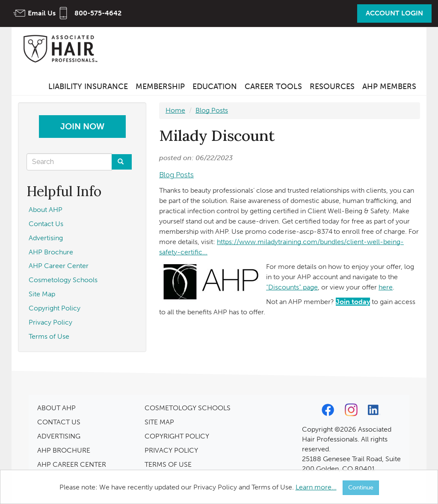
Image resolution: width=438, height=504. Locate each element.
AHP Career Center (59, 266)
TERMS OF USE (168, 464)
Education (215, 86)
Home (175, 110)
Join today (353, 302)
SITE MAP (159, 422)
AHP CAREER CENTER (72, 464)
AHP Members (389, 86)
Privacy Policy (50, 322)
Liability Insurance (88, 86)
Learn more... (316, 487)
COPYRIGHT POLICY (177, 436)
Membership (160, 86)
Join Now (82, 126)
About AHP (46, 210)
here (386, 287)
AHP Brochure (51, 252)
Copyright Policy (55, 308)
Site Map (42, 294)
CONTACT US (59, 422)
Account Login (394, 13)
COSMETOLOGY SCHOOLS (188, 408)
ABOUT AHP (56, 408)
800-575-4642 (98, 13)
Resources (332, 86)
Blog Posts (212, 110)
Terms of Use (49, 336)
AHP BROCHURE (64, 450)
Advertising (46, 238)
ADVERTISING (59, 436)
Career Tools (273, 86)
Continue (361, 488)
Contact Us (46, 224)
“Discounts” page (292, 287)
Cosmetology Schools (63, 280)
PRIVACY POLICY (171, 450)
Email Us (42, 13)
